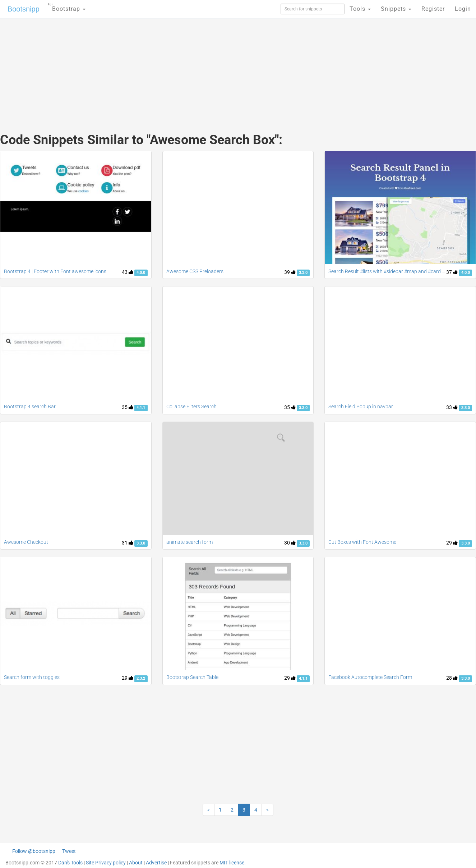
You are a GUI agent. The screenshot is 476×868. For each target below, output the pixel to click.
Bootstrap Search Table (192, 677)
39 (290, 272)
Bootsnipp (24, 9)
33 (452, 407)
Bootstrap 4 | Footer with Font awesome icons (55, 271)
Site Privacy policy (106, 863)
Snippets (396, 9)
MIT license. (233, 863)
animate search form (190, 542)
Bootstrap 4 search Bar (30, 407)
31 (128, 543)
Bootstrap (67, 7)
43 (128, 272)
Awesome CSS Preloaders (195, 271)
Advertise (156, 863)
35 (128, 407)
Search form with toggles (32, 677)
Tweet (69, 851)
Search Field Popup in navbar (361, 407)
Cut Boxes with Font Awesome (362, 542)
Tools (360, 9)
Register (433, 9)
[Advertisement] (184, 68)
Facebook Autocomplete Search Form (370, 677)
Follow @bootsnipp (34, 851)
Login (463, 9)
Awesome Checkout (26, 542)
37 (452, 272)
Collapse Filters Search (191, 407)
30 (290, 543)
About (136, 863)
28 (452, 678)
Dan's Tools (70, 863)
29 (452, 543)
